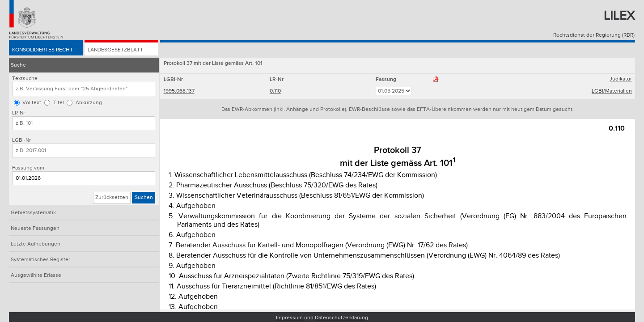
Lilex (619, 16)
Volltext (32, 103)
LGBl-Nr (21, 140)
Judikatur (621, 79)
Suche (18, 65)
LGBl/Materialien (612, 91)
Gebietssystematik (33, 213)
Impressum (289, 318)
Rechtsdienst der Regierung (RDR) (594, 35)
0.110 (275, 91)
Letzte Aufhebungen (36, 244)
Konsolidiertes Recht (42, 50)
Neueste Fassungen (35, 228)
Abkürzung (89, 103)
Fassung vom (28, 168)
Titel (59, 103)
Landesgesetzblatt (115, 50)
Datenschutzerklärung (341, 318)
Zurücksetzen (112, 197)
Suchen (144, 197)
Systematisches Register (40, 260)
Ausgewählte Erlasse (36, 275)
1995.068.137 (179, 91)
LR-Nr (19, 113)
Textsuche (25, 78)
